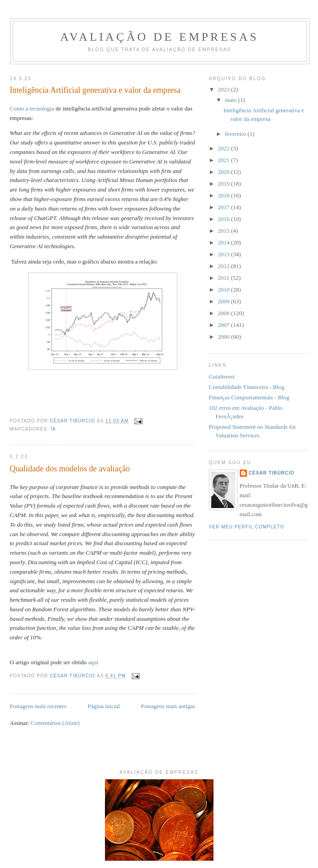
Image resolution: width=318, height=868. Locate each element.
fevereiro (236, 134)
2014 (225, 242)
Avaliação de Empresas (159, 37)
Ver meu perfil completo (247, 527)
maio (231, 100)
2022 (225, 148)
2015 (225, 231)
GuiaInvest (222, 376)
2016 (225, 219)
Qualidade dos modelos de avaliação (70, 469)
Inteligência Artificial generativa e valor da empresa (95, 90)
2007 (225, 325)
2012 (225, 266)
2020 (225, 172)
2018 (225, 195)
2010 (225, 290)
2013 (225, 254)
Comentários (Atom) (55, 723)
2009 (225, 301)
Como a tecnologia (32, 108)
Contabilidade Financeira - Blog (247, 387)
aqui (93, 662)
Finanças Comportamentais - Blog (249, 397)
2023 (225, 89)
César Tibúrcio (272, 473)
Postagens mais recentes (38, 706)
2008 (225, 313)
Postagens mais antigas (168, 706)
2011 (225, 278)
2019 (225, 184)
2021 (225, 160)
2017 (225, 207)
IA (53, 429)
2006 (225, 337)
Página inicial (104, 706)
